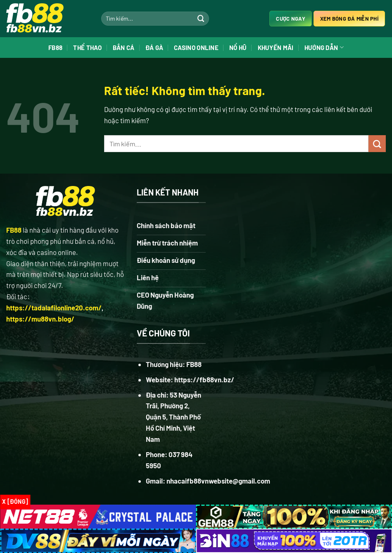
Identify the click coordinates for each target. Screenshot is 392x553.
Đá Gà (154, 48)
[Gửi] (201, 18)
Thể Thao (87, 48)
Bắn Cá (124, 48)
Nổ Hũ (238, 48)
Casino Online (196, 48)
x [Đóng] (15, 502)
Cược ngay (290, 19)
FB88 (55, 48)
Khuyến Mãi (276, 48)
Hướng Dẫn (324, 47)
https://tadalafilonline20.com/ (54, 307)
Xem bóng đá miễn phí (349, 19)
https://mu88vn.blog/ (40, 319)
